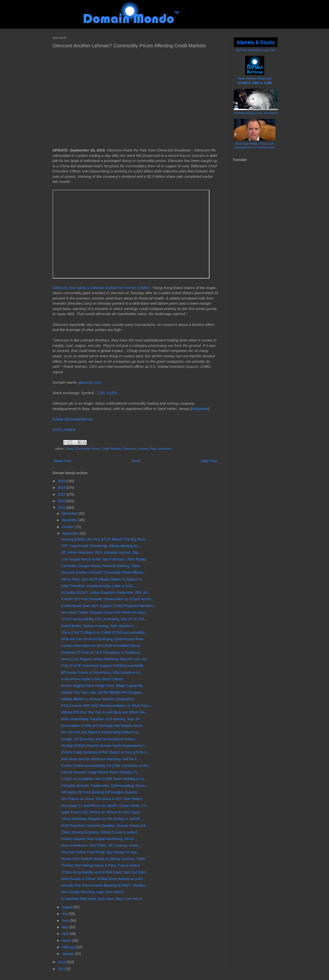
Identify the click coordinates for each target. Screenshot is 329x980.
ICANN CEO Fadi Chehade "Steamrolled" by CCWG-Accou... (107, 599)
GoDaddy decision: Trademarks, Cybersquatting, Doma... (104, 786)
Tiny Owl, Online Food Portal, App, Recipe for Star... (100, 852)
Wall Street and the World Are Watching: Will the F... (100, 759)
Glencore (129, 449)
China (69, 449)
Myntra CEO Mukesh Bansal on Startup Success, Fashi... (104, 859)
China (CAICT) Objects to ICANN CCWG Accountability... (104, 632)
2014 (62, 962)
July (65, 914)
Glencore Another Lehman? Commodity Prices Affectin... (103, 572)
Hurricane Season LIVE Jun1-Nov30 (256, 113)
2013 (62, 969)
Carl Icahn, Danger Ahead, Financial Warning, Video (100, 566)
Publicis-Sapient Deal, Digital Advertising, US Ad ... (99, 839)
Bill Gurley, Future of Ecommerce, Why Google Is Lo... (102, 672)
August (68, 907)
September (71, 533)
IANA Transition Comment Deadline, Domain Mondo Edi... (105, 826)
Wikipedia (200, 409)
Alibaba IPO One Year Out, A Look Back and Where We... (104, 712)
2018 (62, 488)
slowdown (164, 449)
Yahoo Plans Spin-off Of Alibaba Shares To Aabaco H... (103, 579)
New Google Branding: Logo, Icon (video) (92, 892)
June (66, 920)
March (67, 940)
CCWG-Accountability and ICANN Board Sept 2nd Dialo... (105, 872)
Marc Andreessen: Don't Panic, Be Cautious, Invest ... (101, 845)
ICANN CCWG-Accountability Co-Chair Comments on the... (106, 766)
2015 (62, 508)
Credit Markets (112, 449)
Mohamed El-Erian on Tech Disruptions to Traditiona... (102, 652)
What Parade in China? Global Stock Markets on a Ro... (103, 879)
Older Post (209, 461)
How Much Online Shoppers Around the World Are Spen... (105, 612)
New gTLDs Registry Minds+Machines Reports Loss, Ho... (105, 659)
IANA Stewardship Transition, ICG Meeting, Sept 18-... (102, 719)
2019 (62, 481)
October (68, 527)
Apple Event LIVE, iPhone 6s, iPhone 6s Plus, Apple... (102, 812)
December (70, 513)
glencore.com (90, 382)
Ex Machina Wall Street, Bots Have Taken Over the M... (103, 899)
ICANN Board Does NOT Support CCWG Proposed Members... (109, 606)
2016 (62, 501)
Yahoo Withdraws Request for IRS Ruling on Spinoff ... (102, 819)
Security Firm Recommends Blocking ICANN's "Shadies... (104, 885)
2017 (62, 494)
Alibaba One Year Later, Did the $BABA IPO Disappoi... (103, 692)
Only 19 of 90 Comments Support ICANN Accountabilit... (103, 666)
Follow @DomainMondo (73, 419)
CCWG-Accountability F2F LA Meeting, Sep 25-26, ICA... (104, 619)
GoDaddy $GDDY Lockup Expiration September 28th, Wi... (105, 592)
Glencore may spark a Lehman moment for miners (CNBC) (101, 288)
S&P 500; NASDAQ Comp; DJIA (256, 50)
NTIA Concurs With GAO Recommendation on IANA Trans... (106, 706)
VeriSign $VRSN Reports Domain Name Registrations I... (104, 746)
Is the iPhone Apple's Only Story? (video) (92, 679)
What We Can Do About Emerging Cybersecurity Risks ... (104, 639)
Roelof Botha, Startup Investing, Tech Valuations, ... (100, 626)
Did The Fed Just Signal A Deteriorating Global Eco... (101, 732)
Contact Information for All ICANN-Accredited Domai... (102, 646)
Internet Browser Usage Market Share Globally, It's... (100, 772)
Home (136, 461)
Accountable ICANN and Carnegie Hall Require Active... (103, 726)
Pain (153, 449)
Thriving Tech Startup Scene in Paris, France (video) (100, 865)
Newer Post (63, 461)
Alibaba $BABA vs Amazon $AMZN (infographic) (97, 699)
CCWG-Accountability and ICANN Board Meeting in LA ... (104, 779)
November (70, 520)
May (66, 927)
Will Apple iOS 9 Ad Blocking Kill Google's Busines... (100, 792)
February (69, 947)
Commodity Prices (87, 449)
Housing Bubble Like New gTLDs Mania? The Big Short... (104, 539)
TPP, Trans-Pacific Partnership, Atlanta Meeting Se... (101, 546)
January (68, 954)
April (66, 934)
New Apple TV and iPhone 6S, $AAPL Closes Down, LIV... (105, 806)
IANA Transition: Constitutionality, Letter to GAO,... (99, 586)
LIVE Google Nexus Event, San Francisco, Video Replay (104, 559)
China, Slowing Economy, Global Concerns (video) (99, 832)
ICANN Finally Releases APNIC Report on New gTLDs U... (105, 752)
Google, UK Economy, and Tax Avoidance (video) (98, 739)
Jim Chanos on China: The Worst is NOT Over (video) (102, 799)
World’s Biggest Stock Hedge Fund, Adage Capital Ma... (103, 686)
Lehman (143, 449)
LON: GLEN (107, 393)
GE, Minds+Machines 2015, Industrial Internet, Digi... (101, 552)
